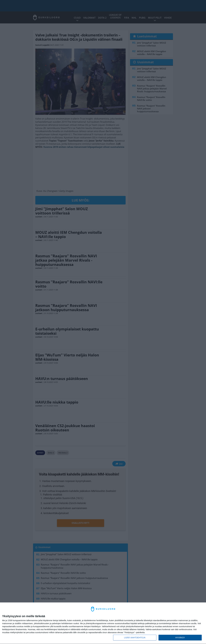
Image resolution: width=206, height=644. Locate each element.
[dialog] (103, 623)
